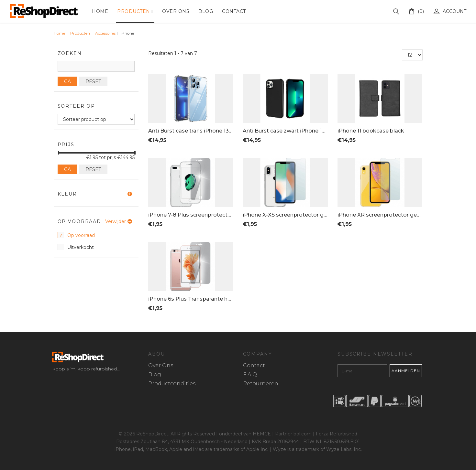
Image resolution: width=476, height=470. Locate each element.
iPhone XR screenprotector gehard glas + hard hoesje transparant (380, 215)
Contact (234, 11)
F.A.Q (250, 375)
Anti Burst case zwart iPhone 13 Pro (285, 131)
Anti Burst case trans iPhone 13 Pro (191, 131)
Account (450, 11)
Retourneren (261, 384)
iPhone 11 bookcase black (371, 131)
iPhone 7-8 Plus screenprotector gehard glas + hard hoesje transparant (191, 215)
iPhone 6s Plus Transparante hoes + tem (191, 299)
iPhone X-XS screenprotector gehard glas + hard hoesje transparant (285, 215)
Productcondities (172, 384)
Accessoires (105, 33)
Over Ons (176, 11)
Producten (134, 11)
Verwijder (116, 221)
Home (100, 11)
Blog (206, 11)
